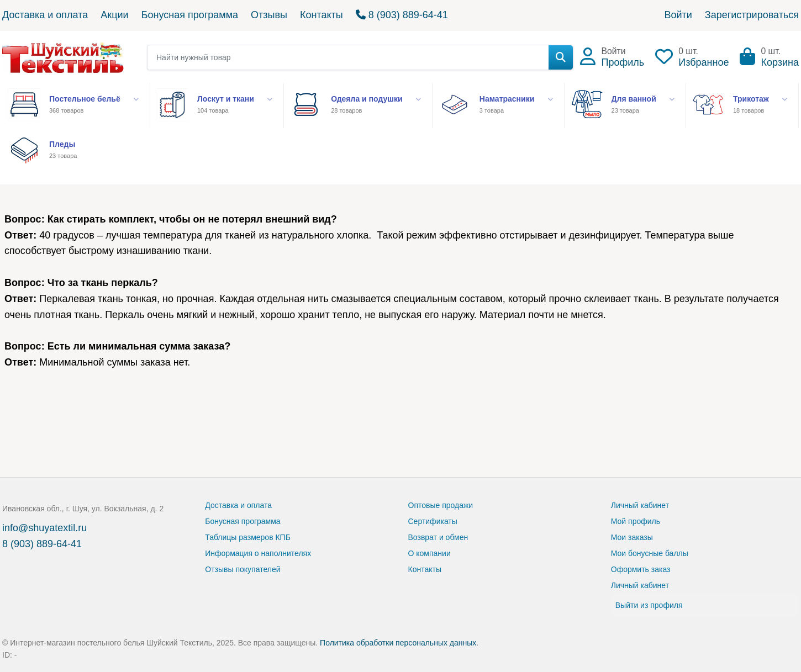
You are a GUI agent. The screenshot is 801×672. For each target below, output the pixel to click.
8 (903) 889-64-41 (402, 15)
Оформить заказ (641, 569)
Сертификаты (433, 521)
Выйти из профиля (649, 605)
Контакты (322, 15)
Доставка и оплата (45, 15)
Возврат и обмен (438, 537)
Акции (114, 15)
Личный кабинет (640, 505)
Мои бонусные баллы (650, 553)
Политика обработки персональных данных (398, 643)
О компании (430, 553)
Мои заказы (632, 537)
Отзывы (269, 15)
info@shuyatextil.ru (44, 528)
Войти (678, 15)
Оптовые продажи (441, 505)
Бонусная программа (190, 15)
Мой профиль (636, 521)
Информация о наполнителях (258, 553)
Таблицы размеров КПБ (248, 537)
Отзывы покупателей (243, 569)
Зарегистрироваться (752, 15)
